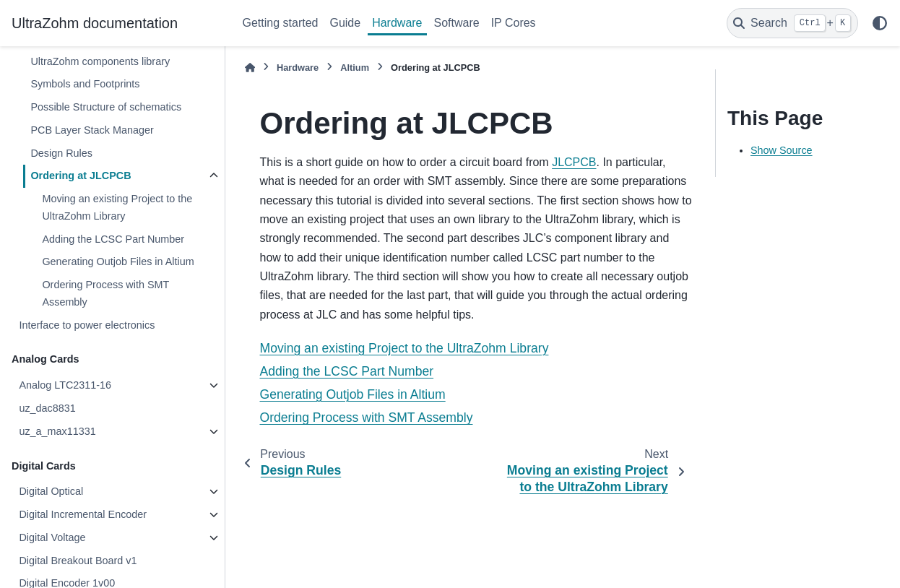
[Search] (792, 23)
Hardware (397, 23)
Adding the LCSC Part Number (113, 239)
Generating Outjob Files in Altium (118, 261)
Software (457, 23)
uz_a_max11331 (57, 431)
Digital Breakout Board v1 (78, 561)
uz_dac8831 (47, 408)
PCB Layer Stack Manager (92, 130)
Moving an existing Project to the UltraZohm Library (117, 207)
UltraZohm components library (100, 61)
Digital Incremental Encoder (83, 514)
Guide (345, 23)
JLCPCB (574, 162)
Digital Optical (51, 491)
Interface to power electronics (87, 325)
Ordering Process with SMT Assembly (105, 293)
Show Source (782, 150)
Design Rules (61, 153)
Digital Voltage (52, 537)
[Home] (250, 68)
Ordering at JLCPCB (81, 176)
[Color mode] (880, 23)
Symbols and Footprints (85, 84)
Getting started (281, 23)
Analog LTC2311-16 (65, 385)
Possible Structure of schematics (106, 107)
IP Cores (514, 23)
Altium (355, 68)
